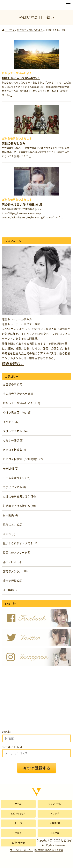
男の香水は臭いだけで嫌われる (22, 204)
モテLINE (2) (11, 468)
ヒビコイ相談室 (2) (15, 450)
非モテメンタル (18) (15, 571)
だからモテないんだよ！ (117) (22, 403)
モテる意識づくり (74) (17, 478)
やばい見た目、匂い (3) (17, 412)
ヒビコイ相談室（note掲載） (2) (23, 459)
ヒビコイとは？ (18, 813)
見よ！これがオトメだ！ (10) (21, 543)
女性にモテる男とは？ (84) (19, 496)
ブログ (18, 833)
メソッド (55, 813)
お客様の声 (55, 823)
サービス (18, 823)
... (11, 95)
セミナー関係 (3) (13, 440)
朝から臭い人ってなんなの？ (21, 78)
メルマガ (55, 833)
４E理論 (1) (10, 590)
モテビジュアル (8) (14, 487)
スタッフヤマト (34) (15, 431)
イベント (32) (11, 422)
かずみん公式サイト (12, 4)
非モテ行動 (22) (13, 581)
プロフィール (55, 804)
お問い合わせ (18, 843)
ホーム (18, 804)
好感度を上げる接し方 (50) (19, 506)
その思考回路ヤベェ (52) (18, 394)
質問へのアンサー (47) (17, 552)
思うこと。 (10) (13, 524)
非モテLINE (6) (12, 562)
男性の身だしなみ (14, 143)
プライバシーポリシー (22, 850)
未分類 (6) (9, 534)
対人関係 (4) (10, 515)
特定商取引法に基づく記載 (49, 850)
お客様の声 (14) (13, 384)
